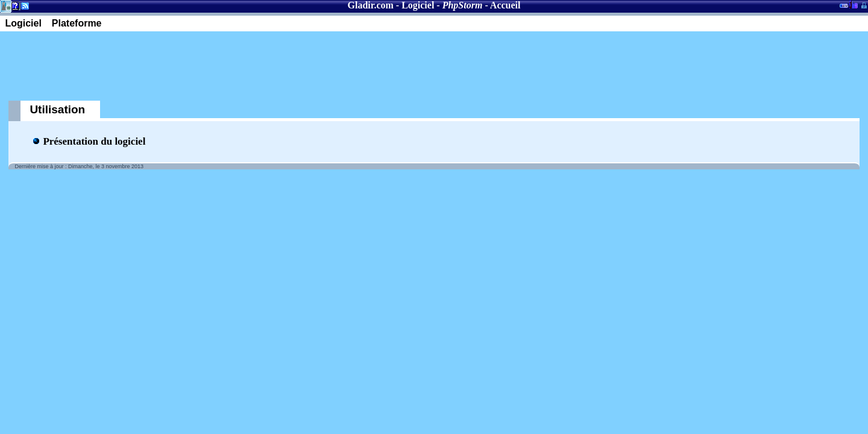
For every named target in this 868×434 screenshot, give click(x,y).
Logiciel (418, 5)
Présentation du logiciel (94, 141)
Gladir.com (371, 5)
